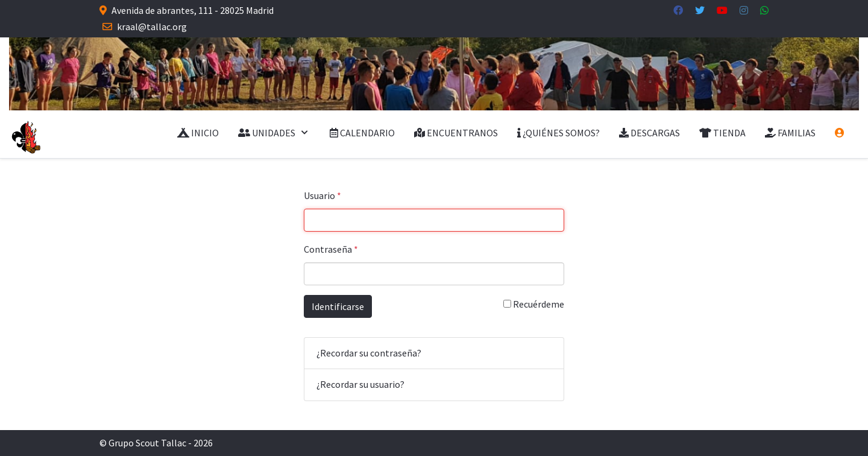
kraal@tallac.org (152, 27)
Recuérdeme (534, 304)
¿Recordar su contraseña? (369, 353)
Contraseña (331, 249)
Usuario (322, 195)
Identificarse (338, 306)
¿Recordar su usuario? (360, 384)
